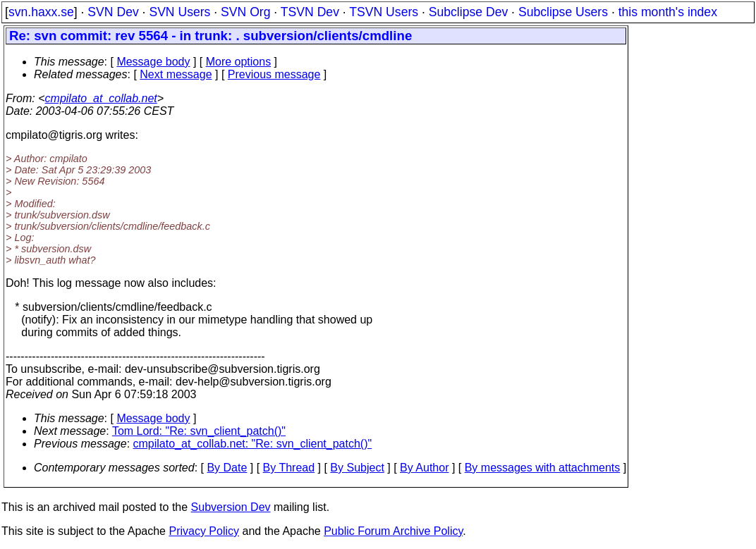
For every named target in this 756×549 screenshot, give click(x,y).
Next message (176, 74)
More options (239, 62)
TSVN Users (384, 12)
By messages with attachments (543, 468)
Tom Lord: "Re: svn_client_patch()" (199, 431)
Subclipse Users (563, 12)
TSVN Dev (310, 12)
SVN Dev (113, 12)
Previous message (274, 74)
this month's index (668, 12)
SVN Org (245, 12)
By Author (424, 468)
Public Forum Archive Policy (393, 531)
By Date (227, 468)
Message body (153, 62)
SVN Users (179, 12)
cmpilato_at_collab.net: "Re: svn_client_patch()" (253, 444)
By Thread (289, 468)
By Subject (357, 468)
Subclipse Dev (468, 12)
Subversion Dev (231, 507)
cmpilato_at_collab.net (101, 98)
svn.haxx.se (41, 12)
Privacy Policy (204, 531)
